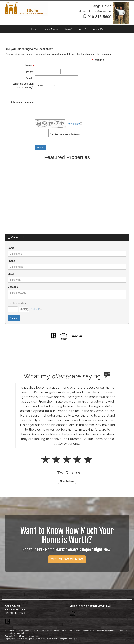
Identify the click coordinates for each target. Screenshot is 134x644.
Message (13, 287)
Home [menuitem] (33, 29)
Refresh (35, 309)
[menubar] (67, 29)
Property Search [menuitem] (50, 29)
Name (11, 248)
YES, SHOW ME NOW (67, 559)
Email (11, 274)
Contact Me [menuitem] (98, 29)
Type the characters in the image (65, 134)
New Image (74, 124)
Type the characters (17, 303)
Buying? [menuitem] (82, 29)
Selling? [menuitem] (68, 29)
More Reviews (67, 481)
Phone (11, 261)
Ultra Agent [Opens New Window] (73, 639)
